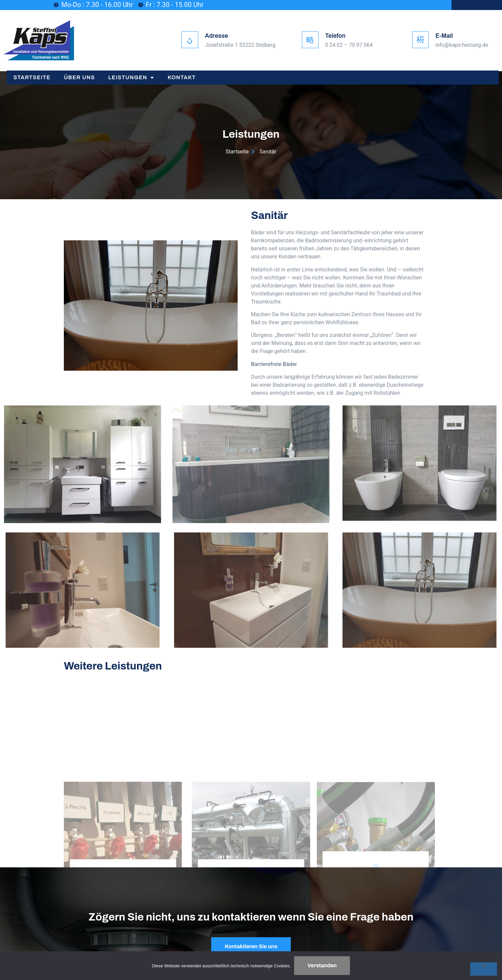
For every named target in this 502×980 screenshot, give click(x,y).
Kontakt (182, 77)
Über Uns (79, 77)
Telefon (335, 36)
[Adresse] (190, 40)
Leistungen (131, 78)
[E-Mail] (420, 40)
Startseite (32, 77)
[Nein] (484, 969)
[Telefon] (310, 40)
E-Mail (444, 36)
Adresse (216, 36)
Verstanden (322, 965)
